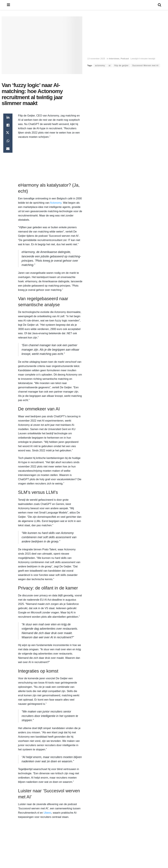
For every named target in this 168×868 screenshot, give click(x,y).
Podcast (125, 59)
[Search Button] (159, 5)
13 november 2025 (96, 59)
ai (110, 66)
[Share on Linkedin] (8, 117)
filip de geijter (121, 66)
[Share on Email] (8, 149)
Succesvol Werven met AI (146, 66)
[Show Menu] (8, 5)
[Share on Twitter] (8, 133)
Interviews (114, 59)
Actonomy (56, 203)
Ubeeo (47, 813)
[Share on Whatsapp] (8, 141)
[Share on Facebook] (8, 125)
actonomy (100, 66)
